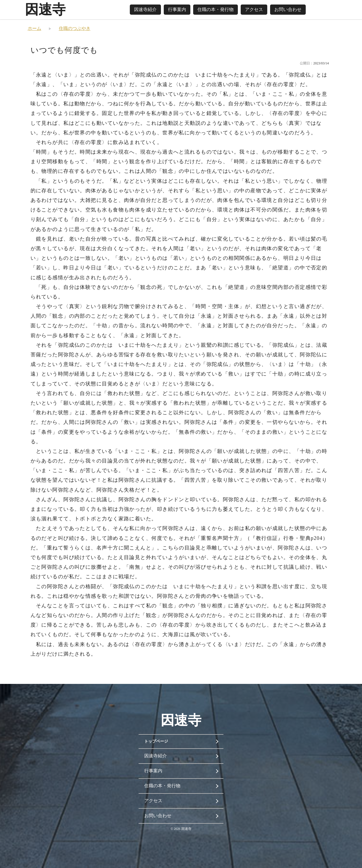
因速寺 (45, 9)
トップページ (156, 741)
